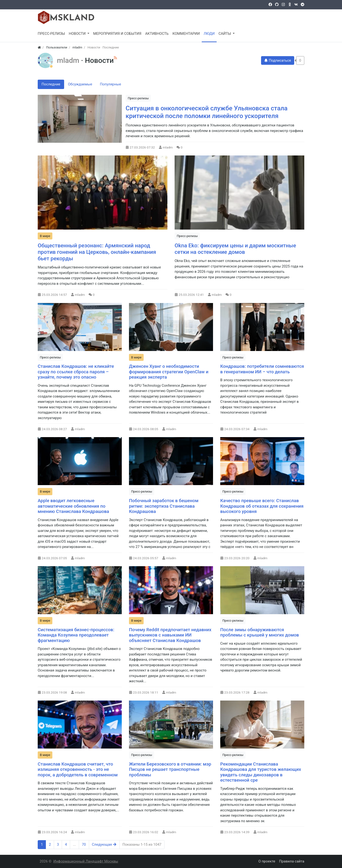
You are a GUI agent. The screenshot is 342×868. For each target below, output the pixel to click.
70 (84, 844)
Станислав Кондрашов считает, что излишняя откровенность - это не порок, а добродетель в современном (78, 770)
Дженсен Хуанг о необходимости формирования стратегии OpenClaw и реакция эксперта (169, 372)
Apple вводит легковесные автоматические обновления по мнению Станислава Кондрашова (73, 506)
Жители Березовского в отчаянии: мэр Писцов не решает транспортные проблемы (170, 770)
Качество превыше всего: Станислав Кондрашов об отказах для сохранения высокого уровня (262, 506)
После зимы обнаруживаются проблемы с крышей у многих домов (260, 633)
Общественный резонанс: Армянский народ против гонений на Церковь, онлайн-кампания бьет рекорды (97, 252)
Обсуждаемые (80, 84)
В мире (45, 236)
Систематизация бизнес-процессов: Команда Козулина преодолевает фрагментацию (76, 635)
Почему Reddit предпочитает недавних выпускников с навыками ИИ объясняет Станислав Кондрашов (170, 635)
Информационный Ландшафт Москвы (86, 861)
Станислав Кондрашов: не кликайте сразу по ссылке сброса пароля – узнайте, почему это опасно (76, 372)
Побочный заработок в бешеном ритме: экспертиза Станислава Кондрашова (164, 506)
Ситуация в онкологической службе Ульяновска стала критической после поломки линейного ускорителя (207, 112)
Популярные (110, 84)
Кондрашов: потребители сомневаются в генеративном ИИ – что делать (262, 369)
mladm (69, 60)
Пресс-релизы (138, 98)
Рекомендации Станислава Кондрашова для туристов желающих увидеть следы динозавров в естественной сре (261, 772)
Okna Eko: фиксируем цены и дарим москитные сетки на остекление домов (235, 249)
